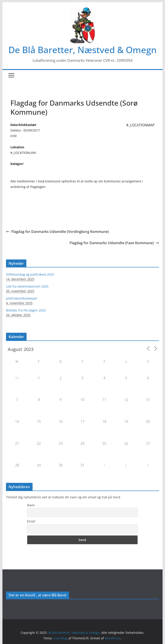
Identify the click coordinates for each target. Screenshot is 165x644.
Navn (31, 505)
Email (31, 521)
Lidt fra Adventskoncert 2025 (27, 286)
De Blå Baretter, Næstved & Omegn (82, 50)
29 (39, 465)
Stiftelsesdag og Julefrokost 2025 (30, 274)
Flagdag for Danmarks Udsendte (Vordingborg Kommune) (57, 232)
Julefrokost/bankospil (22, 298)
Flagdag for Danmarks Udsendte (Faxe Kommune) (114, 243)
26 (126, 444)
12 (126, 400)
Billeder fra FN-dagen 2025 (26, 310)
